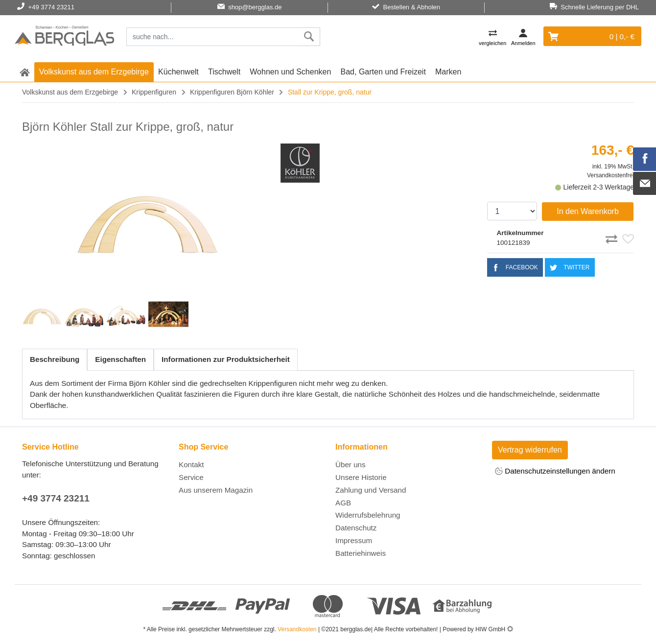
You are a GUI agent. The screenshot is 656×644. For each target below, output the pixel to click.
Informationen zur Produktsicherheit (226, 359)
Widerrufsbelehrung (368, 515)
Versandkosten (297, 629)
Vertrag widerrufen (530, 450)
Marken (448, 72)
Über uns (351, 465)
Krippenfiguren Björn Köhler (232, 92)
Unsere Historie (361, 477)
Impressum (354, 540)
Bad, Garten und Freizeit (383, 72)
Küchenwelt (178, 72)
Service (191, 477)
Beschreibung (55, 359)
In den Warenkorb (588, 211)
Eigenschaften (120, 359)
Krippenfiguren (154, 92)
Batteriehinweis (361, 553)
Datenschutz (356, 528)
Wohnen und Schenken (290, 72)
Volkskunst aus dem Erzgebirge (94, 72)
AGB (343, 503)
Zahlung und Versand (371, 490)
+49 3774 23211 (56, 498)
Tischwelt (224, 72)
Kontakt (191, 465)
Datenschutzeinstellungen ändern (555, 472)
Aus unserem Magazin (216, 490)
